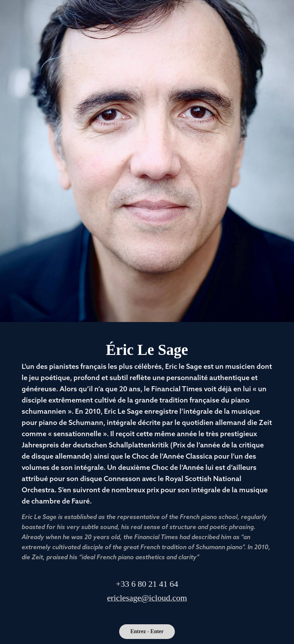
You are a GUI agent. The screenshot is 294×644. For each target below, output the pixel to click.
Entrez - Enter (147, 631)
